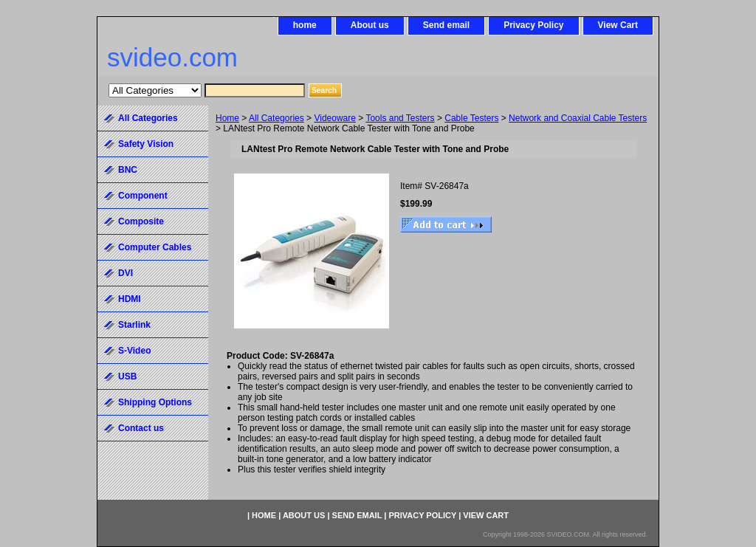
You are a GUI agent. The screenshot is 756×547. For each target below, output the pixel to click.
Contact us (141, 428)
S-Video (134, 351)
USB (127, 376)
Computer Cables (155, 247)
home (305, 25)
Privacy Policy (533, 25)
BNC (128, 170)
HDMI (130, 299)
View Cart (618, 25)
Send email (446, 25)
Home (227, 118)
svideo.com (172, 57)
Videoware (334, 118)
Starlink (134, 325)
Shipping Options (155, 402)
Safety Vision (146, 144)
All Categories (276, 118)
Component (143, 196)
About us (370, 25)
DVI (126, 273)
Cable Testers (471, 118)
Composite (141, 221)
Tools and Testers (400, 118)
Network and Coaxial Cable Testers (578, 118)
